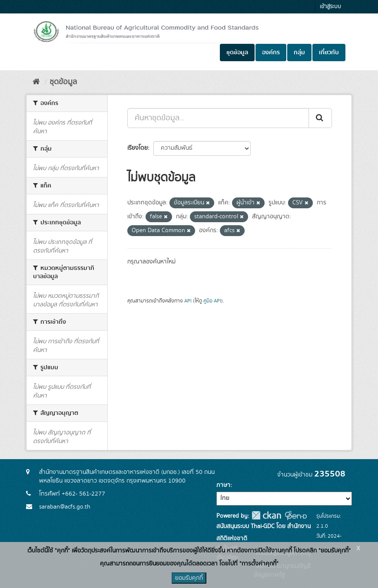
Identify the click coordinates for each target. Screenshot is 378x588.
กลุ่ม (299, 53)
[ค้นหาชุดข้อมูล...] (218, 118)
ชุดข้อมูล (237, 53)
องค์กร (271, 53)
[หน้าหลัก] (36, 82)
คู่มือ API (212, 301)
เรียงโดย (138, 148)
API (188, 301)
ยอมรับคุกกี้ (189, 578)
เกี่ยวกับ (329, 53)
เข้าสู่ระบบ (330, 7)
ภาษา (223, 485)
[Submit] (320, 118)
